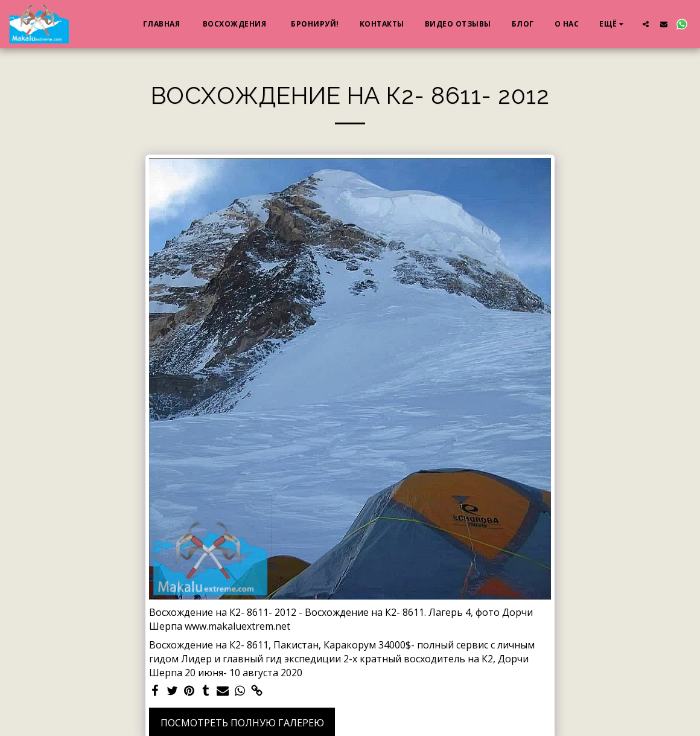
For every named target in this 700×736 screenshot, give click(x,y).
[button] (646, 24)
